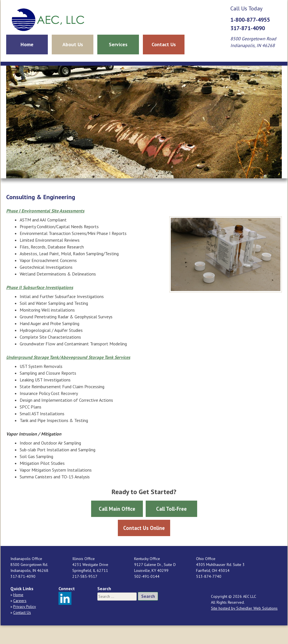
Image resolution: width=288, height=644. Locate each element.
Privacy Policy (25, 607)
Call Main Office (117, 509)
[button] (13, 122)
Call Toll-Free (171, 509)
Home (27, 44)
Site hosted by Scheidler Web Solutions (244, 608)
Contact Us (164, 44)
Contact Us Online (144, 528)
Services (118, 44)
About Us (73, 44)
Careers (20, 601)
